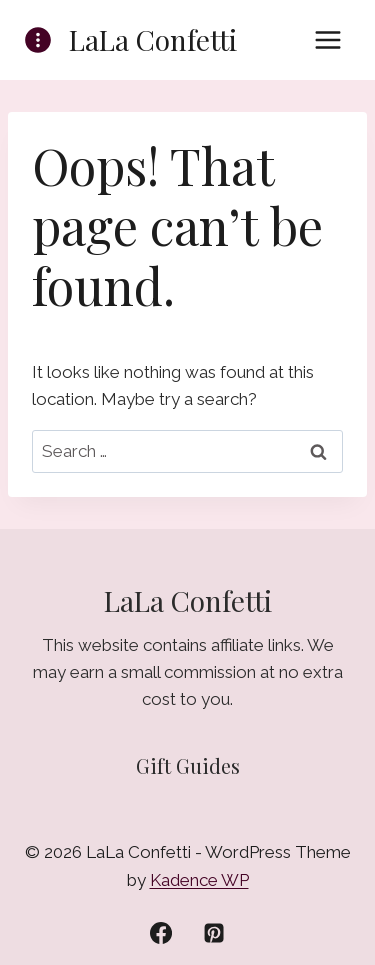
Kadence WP (199, 880)
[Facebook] (161, 933)
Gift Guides (188, 765)
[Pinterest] (214, 933)
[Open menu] (327, 39)
